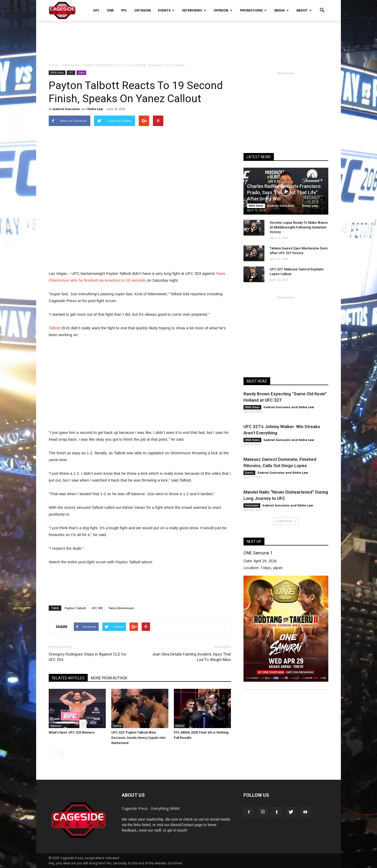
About (304, 10)
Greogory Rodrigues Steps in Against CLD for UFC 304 (88, 657)
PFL (124, 10)
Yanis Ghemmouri (121, 608)
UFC (96, 10)
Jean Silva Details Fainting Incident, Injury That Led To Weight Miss (192, 657)
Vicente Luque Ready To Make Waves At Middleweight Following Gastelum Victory (299, 227)
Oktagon (143, 10)
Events (166, 10)
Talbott (54, 328)
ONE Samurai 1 (258, 553)
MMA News (57, 73)
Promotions (253, 10)
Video (81, 73)
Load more (286, 521)
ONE (110, 10)
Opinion (223, 10)
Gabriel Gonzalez (66, 109)
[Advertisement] (188, 39)
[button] (322, 7)
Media (282, 10)
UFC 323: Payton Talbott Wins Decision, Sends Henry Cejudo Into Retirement (138, 738)
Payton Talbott (75, 608)
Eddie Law (95, 109)
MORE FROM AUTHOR (109, 678)
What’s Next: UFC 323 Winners (72, 732)
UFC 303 (97, 608)
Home (53, 65)
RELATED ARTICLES (68, 678)
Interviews (194, 10)
